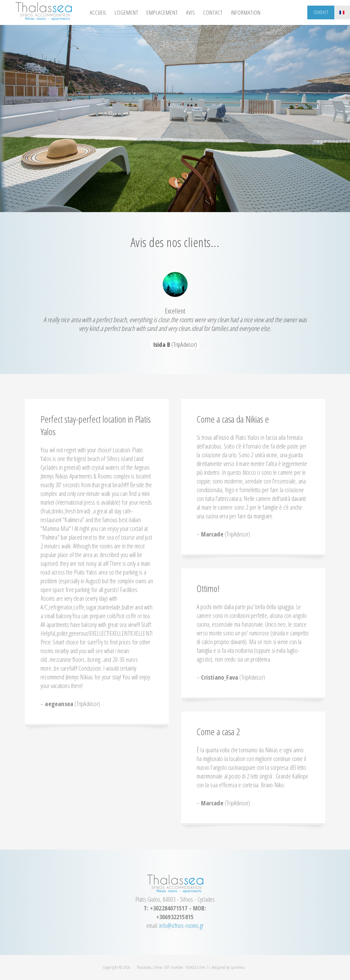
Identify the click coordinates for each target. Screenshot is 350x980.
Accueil (98, 12)
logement (127, 12)
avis (191, 12)
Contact (321, 12)
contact (213, 12)
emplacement (162, 12)
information (246, 12)
